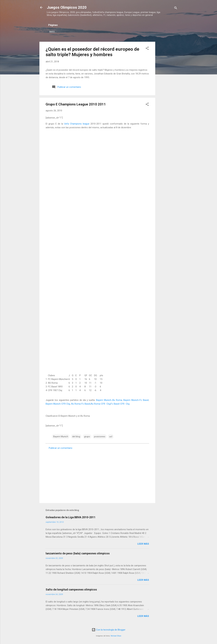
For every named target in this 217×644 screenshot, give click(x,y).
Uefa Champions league (77, 124)
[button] (147, 49)
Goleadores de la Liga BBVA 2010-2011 (71, 517)
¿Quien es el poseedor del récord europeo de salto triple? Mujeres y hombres (92, 52)
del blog (76, 437)
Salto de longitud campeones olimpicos (71, 589)
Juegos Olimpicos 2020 (67, 7)
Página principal (60, 32)
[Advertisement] (168, 88)
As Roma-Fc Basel (81, 404)
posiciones (100, 437)
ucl (111, 437)
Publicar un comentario (61, 448)
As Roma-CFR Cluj (100, 404)
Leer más (143, 544)
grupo (87, 437)
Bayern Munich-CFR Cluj (58, 404)
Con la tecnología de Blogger (109, 630)
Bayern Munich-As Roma (109, 400)
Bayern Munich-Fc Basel (136, 400)
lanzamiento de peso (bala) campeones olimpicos (78, 553)
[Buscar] (176, 8)
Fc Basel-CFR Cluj (120, 404)
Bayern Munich (61, 437)
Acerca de (83, 32)
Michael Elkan (116, 636)
